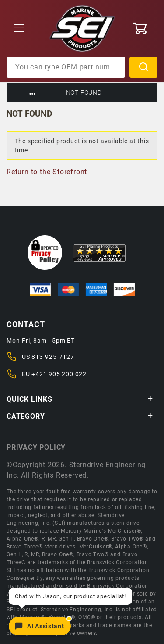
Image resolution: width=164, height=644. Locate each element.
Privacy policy (36, 447)
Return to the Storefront (47, 172)
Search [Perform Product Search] (143, 67)
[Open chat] (40, 626)
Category (80, 416)
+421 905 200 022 (59, 374)
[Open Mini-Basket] (145, 28)
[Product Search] (66, 67)
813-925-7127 (53, 357)
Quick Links (80, 399)
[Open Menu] (19, 29)
